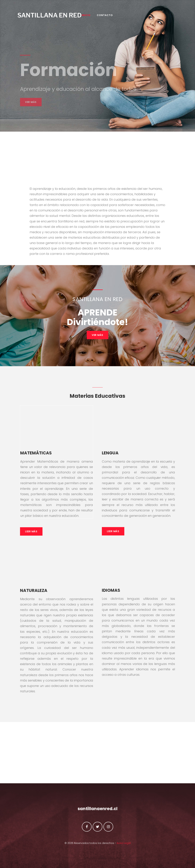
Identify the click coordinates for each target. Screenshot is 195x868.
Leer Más (31, 533)
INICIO (94, 17)
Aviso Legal (124, 843)
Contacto (113, 17)
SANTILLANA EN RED (52, 17)
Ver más (31, 110)
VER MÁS (97, 337)
